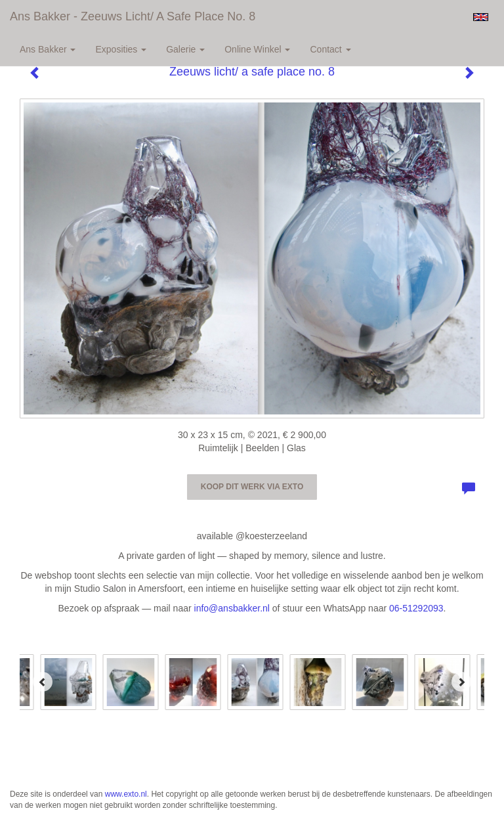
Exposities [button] (121, 49)
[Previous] (43, 682)
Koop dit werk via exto (252, 487)
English (481, 17)
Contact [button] (330, 49)
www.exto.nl (126, 794)
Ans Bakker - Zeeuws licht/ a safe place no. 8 (133, 16)
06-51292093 (416, 608)
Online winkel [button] (257, 49)
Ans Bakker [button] (48, 49)
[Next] (461, 682)
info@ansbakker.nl (232, 608)
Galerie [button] (185, 49)
